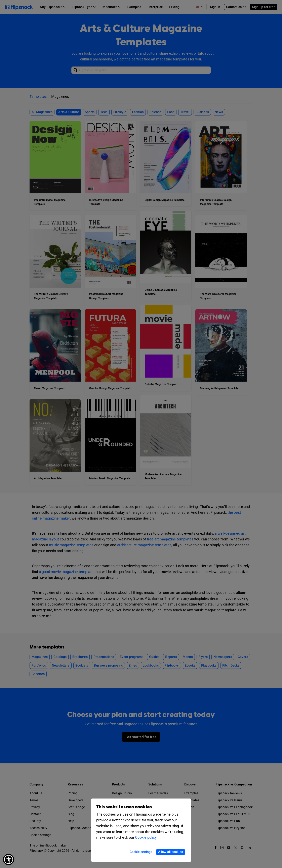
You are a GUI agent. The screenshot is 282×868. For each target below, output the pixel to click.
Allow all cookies (171, 852)
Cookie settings (141, 852)
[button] (9, 859)
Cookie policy (146, 837)
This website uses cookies (124, 807)
